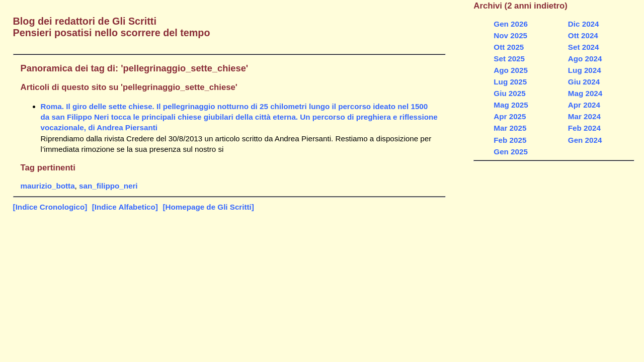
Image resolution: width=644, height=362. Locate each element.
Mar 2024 (584, 116)
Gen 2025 (511, 152)
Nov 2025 (510, 35)
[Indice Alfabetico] (125, 207)
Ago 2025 (511, 70)
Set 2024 (584, 47)
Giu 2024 (584, 82)
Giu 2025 (509, 93)
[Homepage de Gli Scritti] (208, 207)
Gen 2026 (511, 24)
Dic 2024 (584, 24)
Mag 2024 (585, 93)
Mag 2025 (511, 105)
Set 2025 (509, 59)
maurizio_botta (48, 186)
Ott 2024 (583, 35)
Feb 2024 (584, 128)
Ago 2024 (585, 59)
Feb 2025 (510, 140)
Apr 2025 (510, 116)
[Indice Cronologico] (50, 207)
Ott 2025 (509, 47)
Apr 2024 (584, 105)
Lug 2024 (585, 70)
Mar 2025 (510, 128)
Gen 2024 (585, 140)
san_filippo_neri (108, 186)
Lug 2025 (510, 82)
